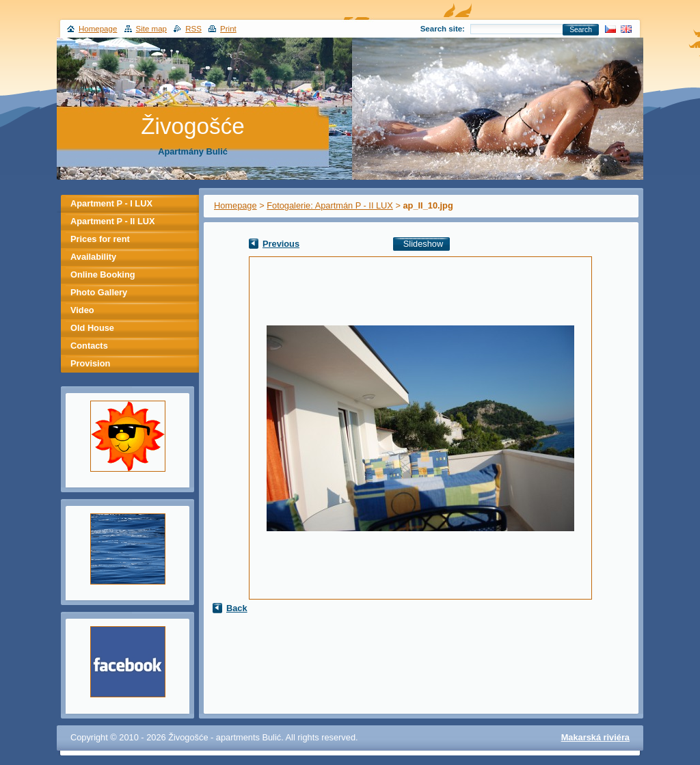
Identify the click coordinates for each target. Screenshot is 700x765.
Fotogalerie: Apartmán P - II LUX (330, 205)
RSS (193, 29)
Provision (90, 363)
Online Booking (103, 274)
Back (237, 608)
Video (82, 310)
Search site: (443, 29)
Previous (281, 244)
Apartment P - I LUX (111, 203)
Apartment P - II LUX (112, 221)
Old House (92, 328)
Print (228, 29)
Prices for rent (100, 239)
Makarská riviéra (595, 737)
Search (581, 30)
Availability (93, 257)
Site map (151, 29)
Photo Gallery (99, 292)
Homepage (235, 205)
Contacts (89, 346)
